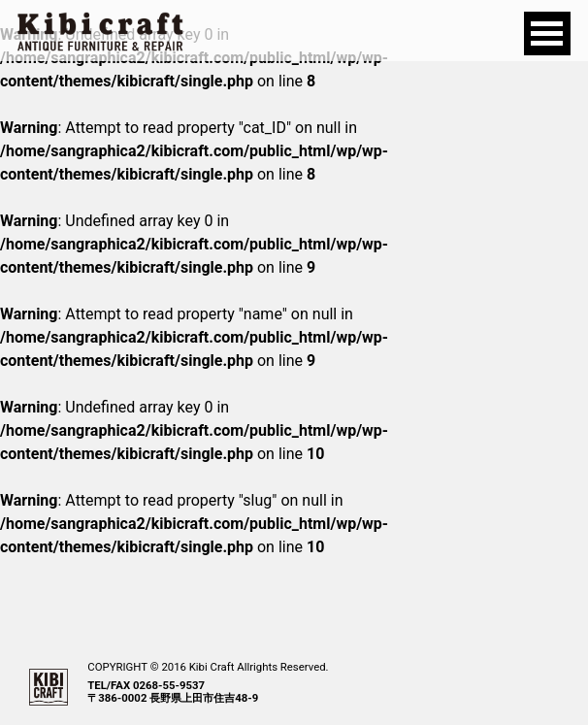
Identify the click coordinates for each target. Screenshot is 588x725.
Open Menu (547, 33)
